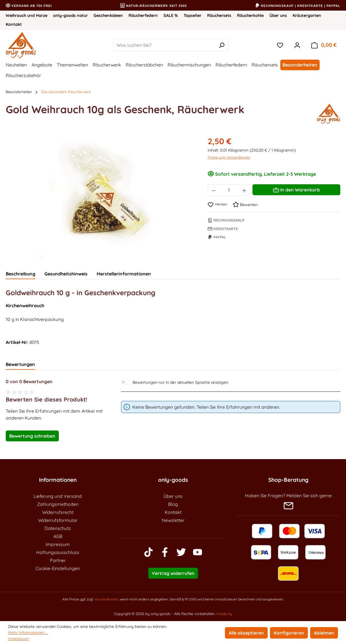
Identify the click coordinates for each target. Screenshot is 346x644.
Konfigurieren (289, 633)
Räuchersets (219, 15)
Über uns (278, 15)
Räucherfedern (143, 15)
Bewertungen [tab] (20, 364)
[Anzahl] (229, 190)
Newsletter (173, 520)
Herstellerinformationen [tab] (124, 274)
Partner (58, 560)
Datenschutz (58, 528)
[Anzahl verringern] (214, 190)
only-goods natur (70, 15)
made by (224, 614)
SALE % (171, 15)
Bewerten (245, 205)
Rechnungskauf (226, 220)
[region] (101, 197)
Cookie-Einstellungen (58, 568)
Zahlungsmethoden (58, 504)
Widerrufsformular (58, 520)
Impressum (58, 544)
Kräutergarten (307, 15)
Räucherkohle (250, 15)
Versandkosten (106, 599)
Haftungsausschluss (58, 552)
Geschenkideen (108, 15)
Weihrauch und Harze (27, 15)
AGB (58, 536)
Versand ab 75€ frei (29, 6)
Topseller (193, 15)
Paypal (217, 237)
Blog (173, 504)
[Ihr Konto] (297, 45)
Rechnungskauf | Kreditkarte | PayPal (298, 6)
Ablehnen (324, 633)
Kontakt (14, 24)
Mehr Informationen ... (28, 633)
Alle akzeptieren (246, 633)
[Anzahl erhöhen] (244, 190)
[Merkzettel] (280, 45)
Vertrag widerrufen (173, 573)
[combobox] (164, 45)
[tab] (21, 274)
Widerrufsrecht (58, 512)
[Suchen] (222, 45)
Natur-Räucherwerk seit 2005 (153, 6)
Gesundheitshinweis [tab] (66, 274)
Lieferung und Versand (58, 496)
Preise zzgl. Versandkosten (229, 157)
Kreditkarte (223, 229)
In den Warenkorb (296, 189)
